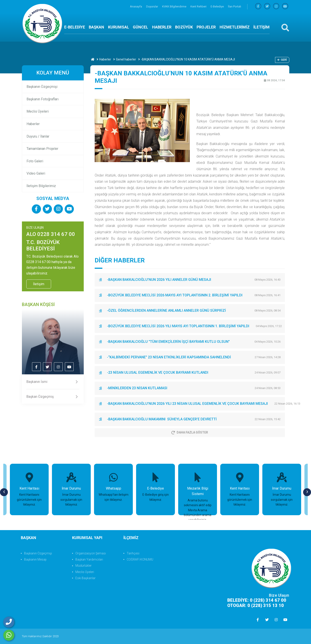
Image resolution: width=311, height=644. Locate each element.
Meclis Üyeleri (38, 111)
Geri (282, 60)
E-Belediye (218, 6)
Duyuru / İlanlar (38, 136)
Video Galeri (36, 173)
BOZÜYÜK (184, 27)
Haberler (105, 59)
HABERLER (162, 27)
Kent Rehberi (199, 6)
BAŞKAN (96, 27)
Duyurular (152, 6)
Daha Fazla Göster (190, 432)
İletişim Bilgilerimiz (41, 186)
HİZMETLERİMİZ (235, 27)
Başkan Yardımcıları (89, 559)
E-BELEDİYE (75, 27)
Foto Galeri (35, 161)
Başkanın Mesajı (35, 559)
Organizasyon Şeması (91, 553)
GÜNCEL (140, 27)
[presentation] (4, 492)
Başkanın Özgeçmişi (42, 87)
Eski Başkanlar (85, 578)
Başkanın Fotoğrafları (43, 99)
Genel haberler (126, 59)
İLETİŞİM (261, 27)
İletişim (39, 284)
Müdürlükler (84, 566)
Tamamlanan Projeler (42, 149)
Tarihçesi (133, 553)
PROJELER (206, 27)
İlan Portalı (235, 6)
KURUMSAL (119, 27)
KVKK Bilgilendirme (175, 6)
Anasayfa (136, 6)
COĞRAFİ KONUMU (140, 559)
